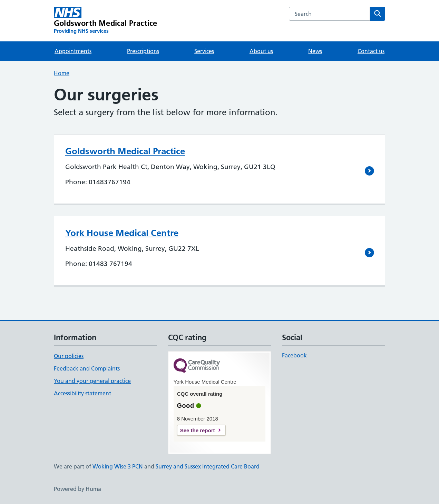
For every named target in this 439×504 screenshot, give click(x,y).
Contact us (371, 51)
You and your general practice (92, 381)
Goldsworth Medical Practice (125, 151)
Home (62, 73)
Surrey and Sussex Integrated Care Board (208, 466)
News (315, 51)
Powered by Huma (77, 489)
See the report (198, 430)
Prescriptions (143, 51)
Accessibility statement (82, 393)
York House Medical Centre (122, 233)
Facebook (294, 355)
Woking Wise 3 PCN (118, 466)
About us (261, 51)
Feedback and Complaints (87, 368)
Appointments (73, 51)
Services (204, 51)
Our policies (69, 356)
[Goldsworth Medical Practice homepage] (105, 21)
